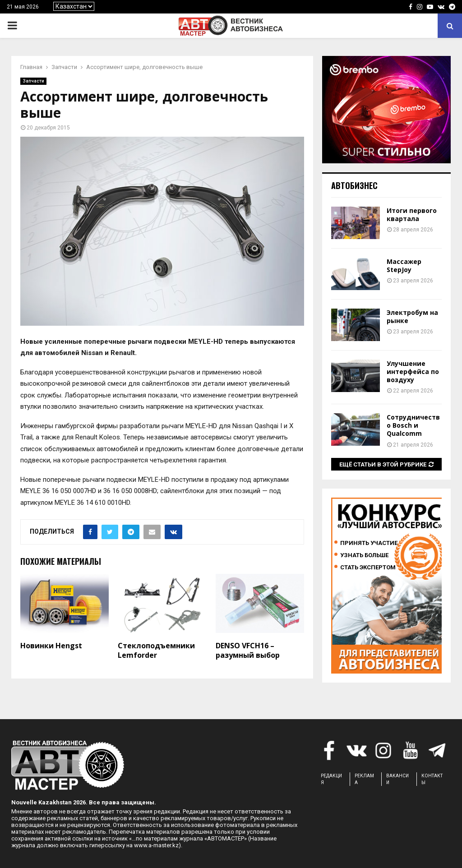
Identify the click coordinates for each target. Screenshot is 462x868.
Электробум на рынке (412, 316)
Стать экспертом (368, 567)
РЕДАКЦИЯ (331, 779)
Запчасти (33, 81)
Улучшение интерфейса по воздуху (413, 372)
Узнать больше (364, 555)
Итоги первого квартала (412, 215)
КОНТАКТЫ (432, 779)
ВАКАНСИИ (397, 779)
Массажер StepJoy (404, 265)
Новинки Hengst (51, 646)
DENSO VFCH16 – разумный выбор (248, 650)
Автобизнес (354, 185)
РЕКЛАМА (364, 779)
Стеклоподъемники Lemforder (156, 650)
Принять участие (369, 543)
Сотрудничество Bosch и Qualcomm (413, 425)
